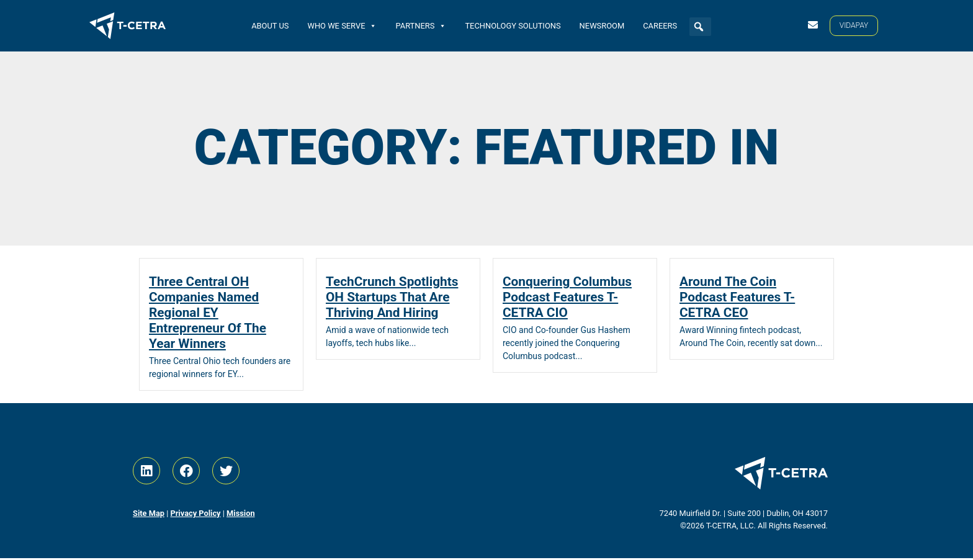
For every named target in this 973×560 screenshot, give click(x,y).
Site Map (149, 515)
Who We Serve (342, 25)
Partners (421, 25)
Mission (241, 515)
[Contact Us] (813, 25)
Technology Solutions (513, 25)
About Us (270, 25)
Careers (660, 25)
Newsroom (602, 25)
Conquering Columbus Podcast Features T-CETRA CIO (567, 299)
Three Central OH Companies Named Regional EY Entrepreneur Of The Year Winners (208, 314)
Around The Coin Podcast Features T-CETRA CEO (737, 299)
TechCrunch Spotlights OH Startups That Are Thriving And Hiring (392, 299)
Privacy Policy (195, 515)
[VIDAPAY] (854, 26)
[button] (699, 27)
